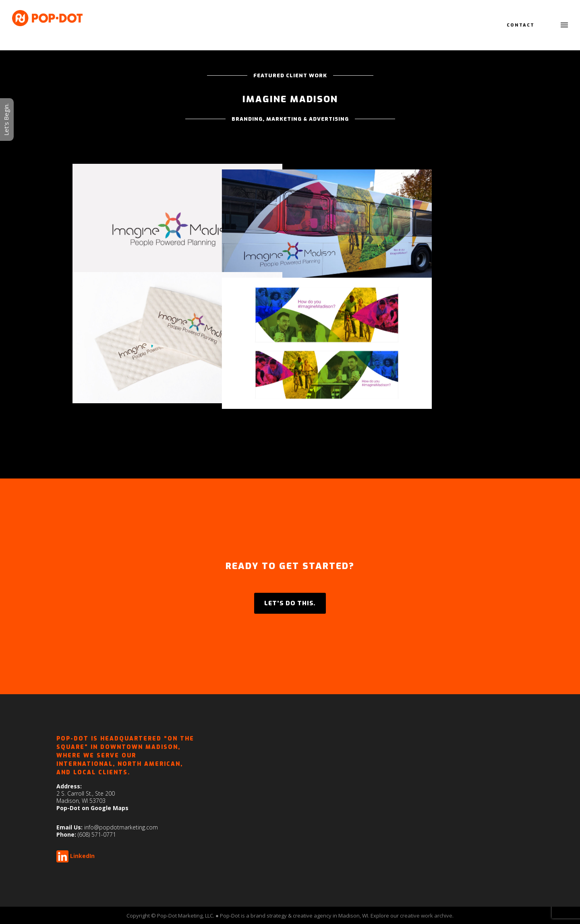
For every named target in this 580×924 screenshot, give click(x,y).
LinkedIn (82, 856)
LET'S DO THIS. (290, 603)
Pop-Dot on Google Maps (92, 808)
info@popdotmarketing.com (121, 827)
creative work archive (426, 916)
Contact (521, 25)
